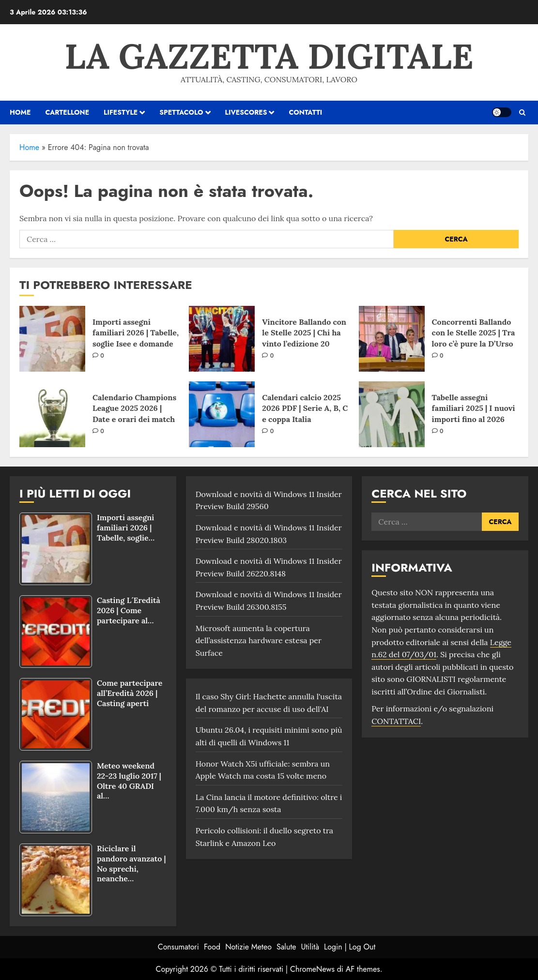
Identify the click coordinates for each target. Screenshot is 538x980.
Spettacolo (181, 112)
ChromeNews (312, 969)
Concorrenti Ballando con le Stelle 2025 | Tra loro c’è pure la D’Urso (474, 333)
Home (29, 147)
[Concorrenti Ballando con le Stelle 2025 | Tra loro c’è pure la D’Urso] (392, 339)
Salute (286, 947)
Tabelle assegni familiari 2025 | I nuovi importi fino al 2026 (474, 408)
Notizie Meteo (248, 947)
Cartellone (67, 112)
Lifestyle (121, 112)
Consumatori (178, 947)
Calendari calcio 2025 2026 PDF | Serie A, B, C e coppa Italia (305, 408)
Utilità (310, 947)
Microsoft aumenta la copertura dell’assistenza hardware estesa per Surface (259, 641)
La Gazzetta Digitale (269, 56)
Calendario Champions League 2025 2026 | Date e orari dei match (134, 408)
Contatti (305, 112)
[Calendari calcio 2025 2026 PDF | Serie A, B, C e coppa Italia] (222, 414)
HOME (20, 112)
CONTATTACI (396, 721)
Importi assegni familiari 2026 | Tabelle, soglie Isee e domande (136, 333)
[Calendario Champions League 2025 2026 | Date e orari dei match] (52, 414)
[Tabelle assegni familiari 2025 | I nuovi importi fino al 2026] (392, 414)
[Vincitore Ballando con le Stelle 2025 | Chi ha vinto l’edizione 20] (222, 339)
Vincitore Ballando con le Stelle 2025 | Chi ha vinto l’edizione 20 (304, 333)
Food (212, 947)
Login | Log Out (350, 947)
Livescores (246, 112)
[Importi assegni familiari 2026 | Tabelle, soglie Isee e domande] (52, 339)
